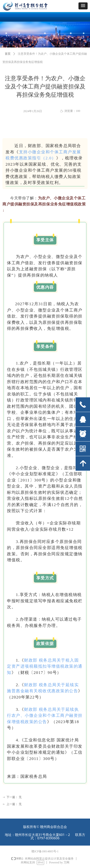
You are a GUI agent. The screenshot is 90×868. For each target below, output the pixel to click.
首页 (8, 54)
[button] (83, 6)
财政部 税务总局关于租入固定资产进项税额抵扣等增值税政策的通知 (45, 666)
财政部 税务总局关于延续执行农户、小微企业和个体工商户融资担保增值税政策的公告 (45, 716)
